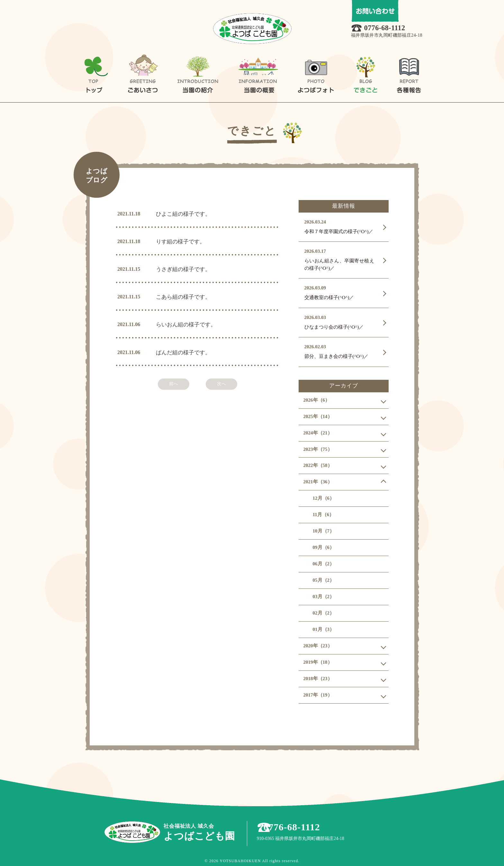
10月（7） (324, 531)
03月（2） (324, 597)
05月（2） (324, 580)
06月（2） (324, 564)
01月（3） (324, 629)
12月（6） (324, 498)
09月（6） (324, 547)
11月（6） (324, 515)
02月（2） (324, 613)
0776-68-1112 (387, 28)
